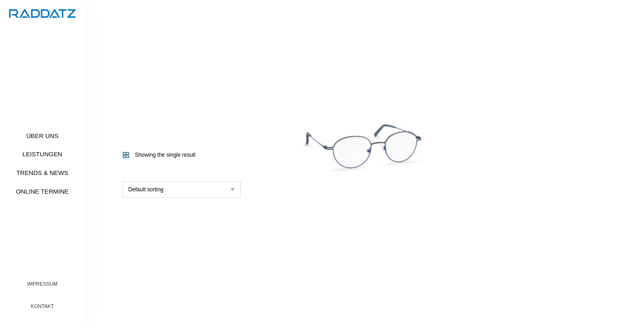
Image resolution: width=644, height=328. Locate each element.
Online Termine (42, 192)
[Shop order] (182, 190)
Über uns (43, 136)
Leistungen (42, 154)
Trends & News (42, 173)
